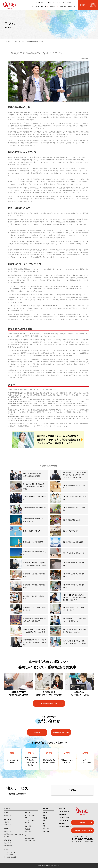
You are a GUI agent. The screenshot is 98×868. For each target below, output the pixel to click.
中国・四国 (46, 829)
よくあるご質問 (64, 818)
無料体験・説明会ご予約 (49, 703)
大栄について (36, 6)
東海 (44, 823)
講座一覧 (44, 6)
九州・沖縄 (46, 831)
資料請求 (37, 732)
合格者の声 (63, 6)
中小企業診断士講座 (10, 857)
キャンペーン (52, 3)
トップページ (9, 42)
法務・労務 (7, 840)
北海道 (45, 812)
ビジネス (7, 849)
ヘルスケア (28, 812)
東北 (44, 815)
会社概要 (62, 824)
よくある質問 (71, 6)
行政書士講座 (8, 846)
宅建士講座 (7, 831)
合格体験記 (62, 815)
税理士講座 (7, 825)
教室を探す (53, 6)
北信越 (45, 818)
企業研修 (72, 790)
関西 (44, 826)
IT (25, 836)
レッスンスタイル (41, 3)
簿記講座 (7, 822)
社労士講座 (7, 843)
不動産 (6, 828)
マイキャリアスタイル (69, 3)
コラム (59, 3)
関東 (44, 821)
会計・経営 (7, 819)
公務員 (6, 812)
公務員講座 (7, 815)
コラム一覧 (17, 42)
